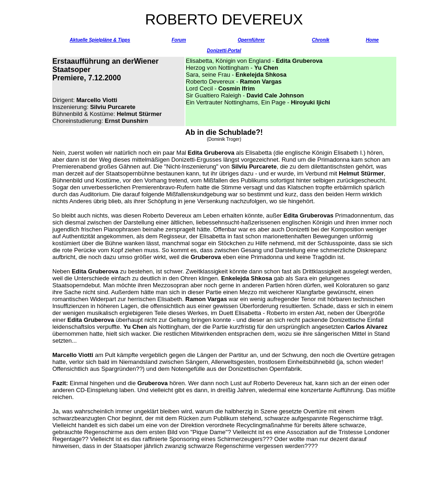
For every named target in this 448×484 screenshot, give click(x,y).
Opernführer (251, 40)
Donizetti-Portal (224, 51)
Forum (179, 40)
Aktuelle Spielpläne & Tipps (100, 40)
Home (372, 40)
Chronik (321, 40)
